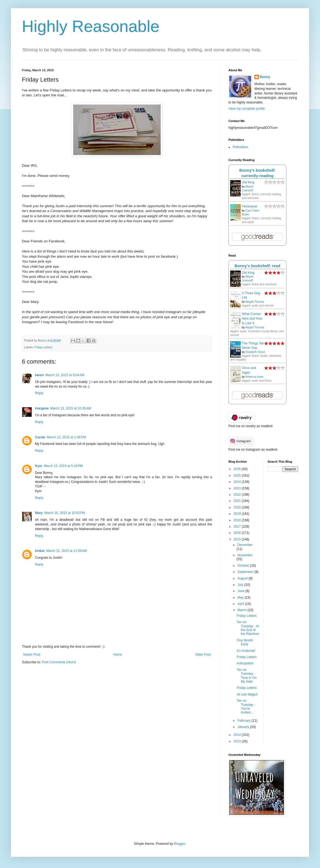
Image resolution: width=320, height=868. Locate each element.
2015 (238, 539)
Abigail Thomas (255, 302)
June (241, 591)
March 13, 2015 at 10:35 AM (71, 408)
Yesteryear (250, 206)
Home (118, 655)
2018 (238, 520)
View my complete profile (247, 109)
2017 (238, 527)
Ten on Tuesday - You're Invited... (246, 707)
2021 (238, 501)
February (244, 721)
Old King (248, 182)
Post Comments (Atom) (59, 662)
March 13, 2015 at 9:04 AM (65, 375)
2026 (238, 469)
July (241, 585)
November (245, 555)
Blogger (180, 844)
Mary (39, 513)
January (244, 727)
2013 (238, 741)
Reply (39, 393)
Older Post (203, 655)
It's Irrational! (246, 651)
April (241, 604)
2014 (238, 735)
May (241, 598)
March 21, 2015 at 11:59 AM (67, 551)
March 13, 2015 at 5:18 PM (63, 466)
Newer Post (32, 655)
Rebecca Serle (254, 377)
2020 (238, 507)
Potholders (240, 147)
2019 (238, 514)
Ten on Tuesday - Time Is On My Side (247, 676)
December (245, 545)
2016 (238, 533)
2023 (238, 488)
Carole (40, 437)
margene (42, 408)
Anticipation (245, 663)
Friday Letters (43, 347)
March (243, 610)
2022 (238, 495)
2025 (238, 475)
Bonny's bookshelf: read (257, 266)
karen (39, 375)
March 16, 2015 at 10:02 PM (65, 513)
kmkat (40, 551)
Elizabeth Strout (255, 352)
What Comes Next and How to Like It (252, 319)
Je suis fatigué (247, 694)
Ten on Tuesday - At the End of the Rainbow (248, 628)
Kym (39, 466)
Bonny (265, 77)
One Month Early (245, 642)
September (246, 572)
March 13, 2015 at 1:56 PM (66, 437)
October (244, 566)
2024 (238, 482)
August (243, 578)
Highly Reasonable (91, 26)
